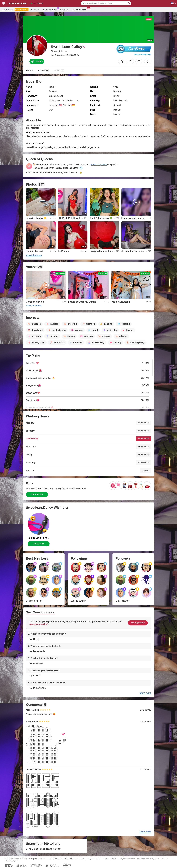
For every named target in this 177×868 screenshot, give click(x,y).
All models (7, 9)
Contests (65, 9)
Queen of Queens (98, 164)
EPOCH (55, 859)
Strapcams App (80, 9)
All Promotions (50, 9)
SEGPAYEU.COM (67, 859)
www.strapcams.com (34, 859)
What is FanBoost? (143, 55)
